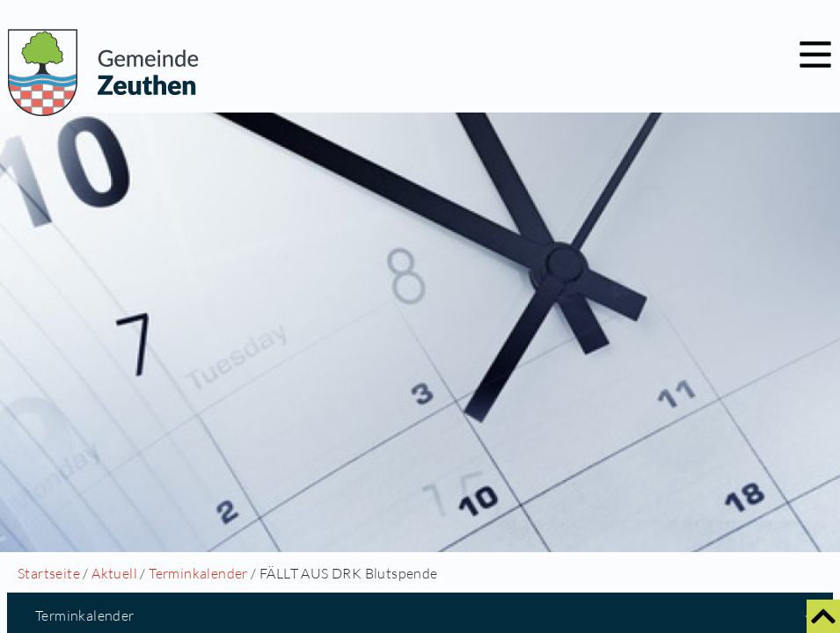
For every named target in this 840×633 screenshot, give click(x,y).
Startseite (49, 573)
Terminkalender (198, 573)
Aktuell (114, 573)
